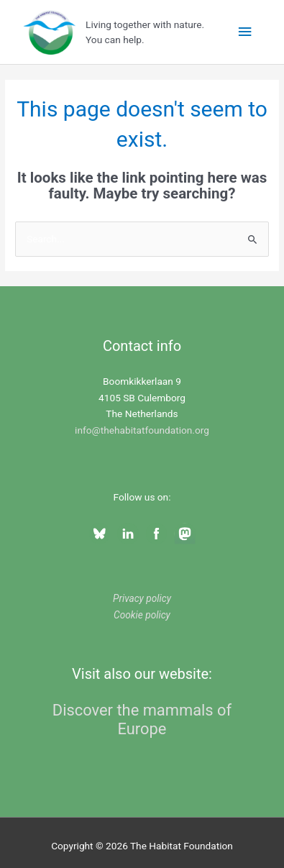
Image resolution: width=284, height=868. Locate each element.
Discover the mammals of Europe (142, 719)
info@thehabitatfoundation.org (142, 430)
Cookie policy (142, 615)
